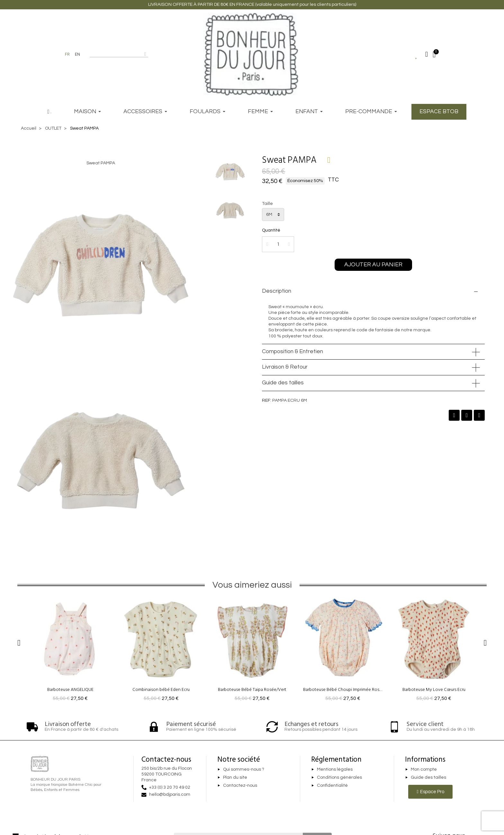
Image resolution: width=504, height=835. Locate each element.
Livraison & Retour (285, 367)
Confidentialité (332, 785)
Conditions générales (339, 777)
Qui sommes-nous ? (244, 770)
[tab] (373, 291)
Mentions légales (335, 770)
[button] (373, 265)
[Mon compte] (427, 54)
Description (277, 291)
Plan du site (235, 777)
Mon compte (424, 770)
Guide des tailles (283, 383)
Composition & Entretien (292, 352)
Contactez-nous (240, 785)
